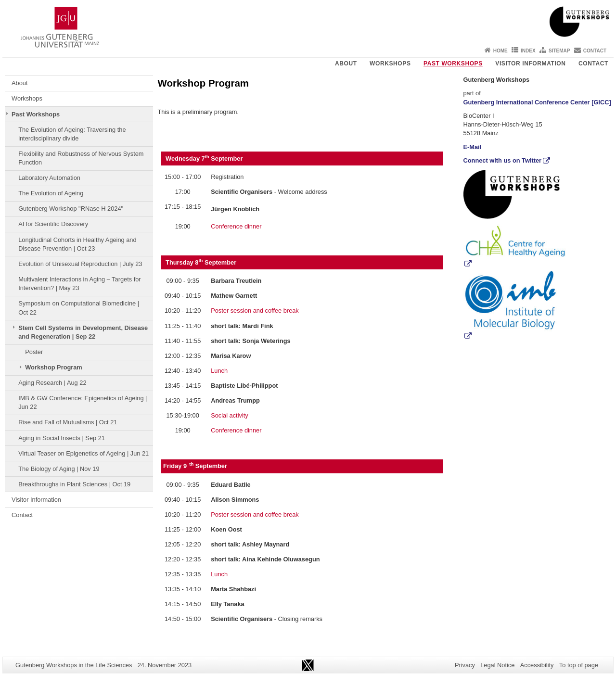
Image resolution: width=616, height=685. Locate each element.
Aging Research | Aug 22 (52, 383)
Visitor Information (530, 63)
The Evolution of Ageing (51, 193)
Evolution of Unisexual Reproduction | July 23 (80, 264)
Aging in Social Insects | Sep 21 (62, 438)
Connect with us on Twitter (503, 160)
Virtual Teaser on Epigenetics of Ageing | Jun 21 (83, 453)
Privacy (465, 665)
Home (500, 51)
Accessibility (537, 665)
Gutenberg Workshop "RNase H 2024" (71, 209)
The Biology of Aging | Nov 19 (59, 469)
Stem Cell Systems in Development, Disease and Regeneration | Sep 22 (83, 332)
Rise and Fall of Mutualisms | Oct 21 (68, 422)
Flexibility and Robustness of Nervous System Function (81, 158)
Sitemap (559, 51)
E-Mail (473, 147)
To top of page (579, 665)
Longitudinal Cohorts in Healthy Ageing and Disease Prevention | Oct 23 (77, 244)
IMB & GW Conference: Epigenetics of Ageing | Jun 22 (83, 402)
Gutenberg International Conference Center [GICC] (537, 102)
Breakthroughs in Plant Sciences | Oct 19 (74, 484)
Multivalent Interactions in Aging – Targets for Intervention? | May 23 (79, 284)
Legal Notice (497, 665)
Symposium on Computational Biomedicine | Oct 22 (79, 308)
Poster (34, 352)
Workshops (390, 63)
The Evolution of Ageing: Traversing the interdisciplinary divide (72, 134)
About (346, 63)
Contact (595, 51)
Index (528, 51)
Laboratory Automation (49, 178)
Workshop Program (54, 367)
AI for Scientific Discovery (53, 224)
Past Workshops (453, 63)
